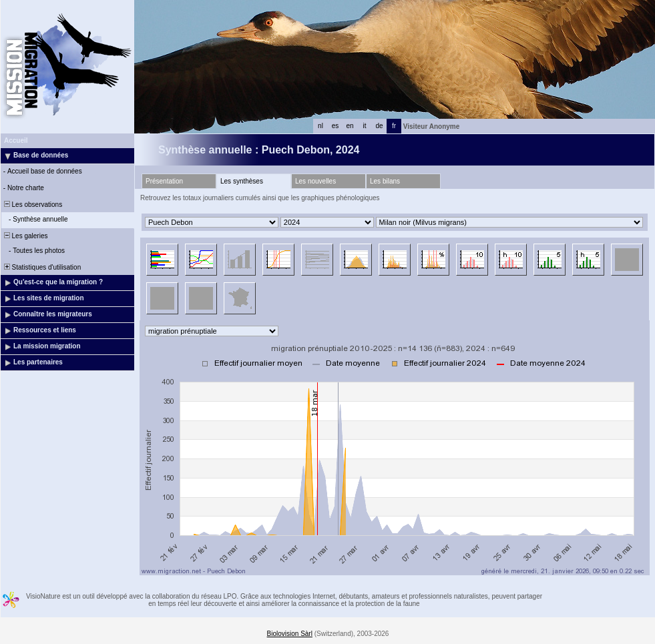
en (350, 126)
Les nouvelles (315, 181)
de (379, 126)
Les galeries (25, 236)
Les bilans (385, 181)
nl (320, 126)
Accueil (16, 140)
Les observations (32, 205)
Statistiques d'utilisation (41, 267)
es (336, 126)
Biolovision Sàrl (290, 634)
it (365, 126)
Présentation (164, 181)
